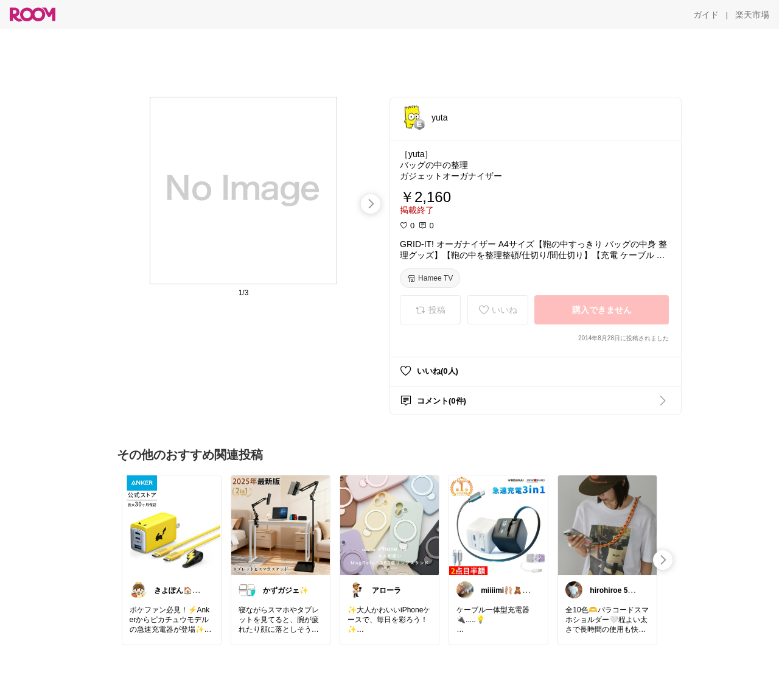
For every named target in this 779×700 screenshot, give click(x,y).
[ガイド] (706, 15)
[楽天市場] (752, 15)
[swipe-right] (371, 204)
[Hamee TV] (430, 278)
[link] (172, 525)
